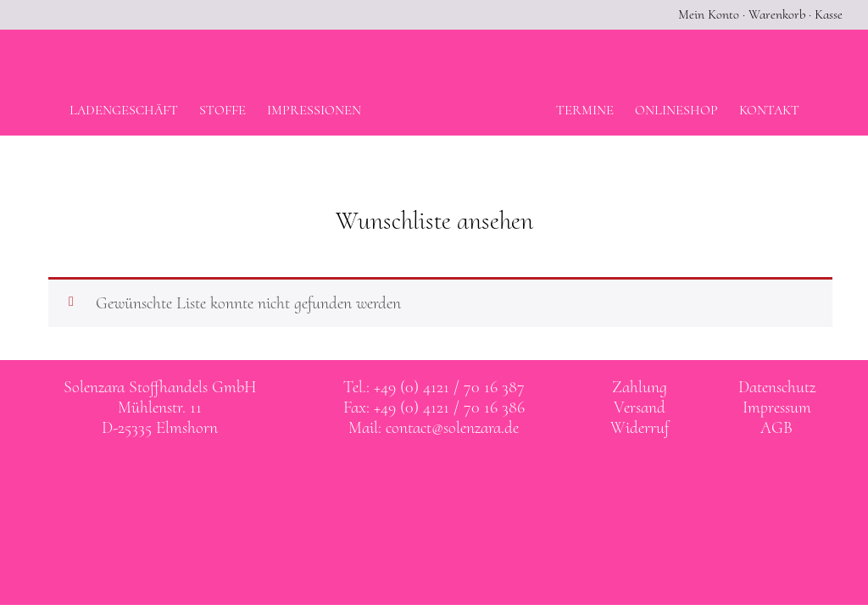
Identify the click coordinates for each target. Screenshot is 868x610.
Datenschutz (777, 387)
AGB (776, 428)
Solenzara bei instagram (452, 477)
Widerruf (640, 428)
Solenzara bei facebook (417, 477)
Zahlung (640, 387)
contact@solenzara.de (452, 428)
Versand (640, 408)
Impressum (777, 408)
